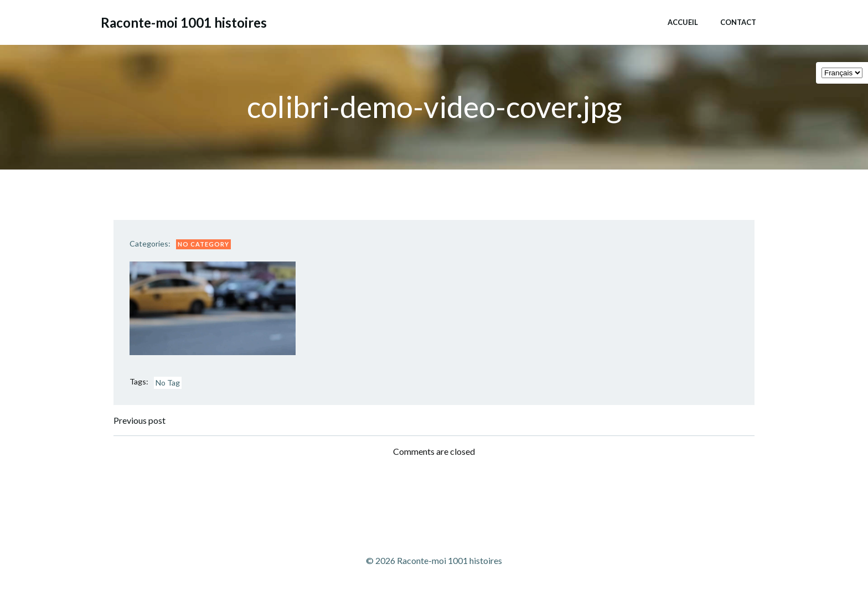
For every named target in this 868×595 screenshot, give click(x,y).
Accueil (682, 22)
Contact (738, 22)
